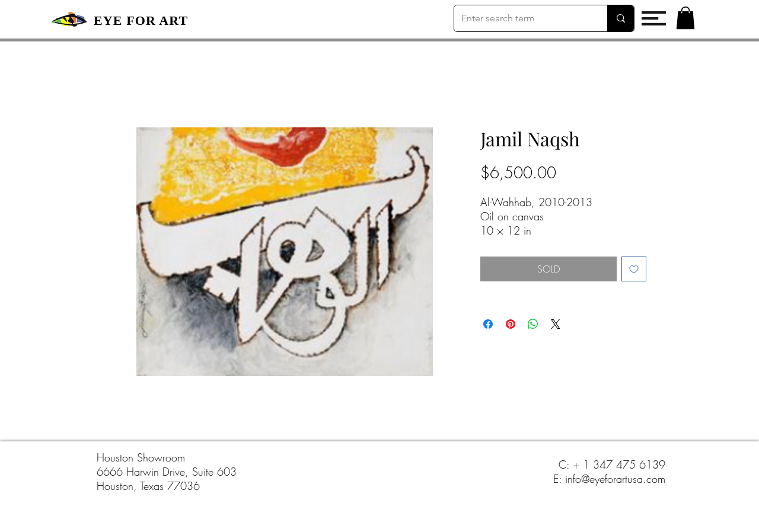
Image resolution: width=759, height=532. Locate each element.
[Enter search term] (522, 18)
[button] (654, 18)
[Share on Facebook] (488, 324)
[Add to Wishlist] (634, 269)
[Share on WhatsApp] (533, 324)
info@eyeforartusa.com (615, 479)
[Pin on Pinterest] (511, 324)
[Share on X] (556, 324)
